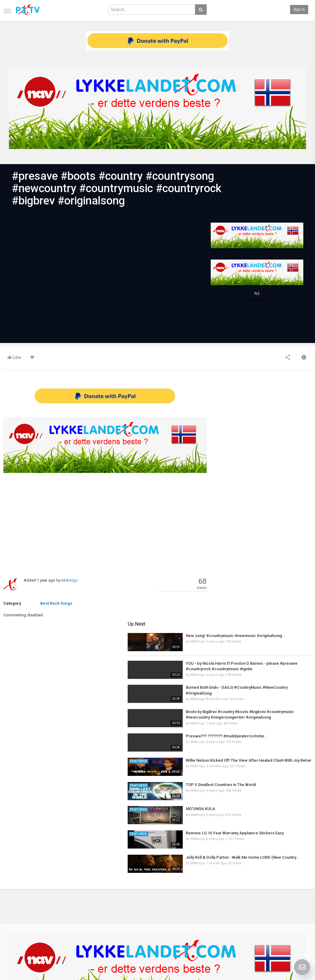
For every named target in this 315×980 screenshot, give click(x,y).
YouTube (298, 925)
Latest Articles (68, 905)
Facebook (299, 912)
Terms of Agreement (21, 918)
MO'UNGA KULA (260, 567)
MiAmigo (70, 580)
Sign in (299, 10)
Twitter (296, 918)
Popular (115, 912)
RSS (59, 918)
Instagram (299, 931)
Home (8, 905)
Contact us (17, 912)
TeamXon (299, 938)
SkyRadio (298, 905)
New (112, 905)
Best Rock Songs (56, 603)
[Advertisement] (105, 522)
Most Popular (67, 912)
